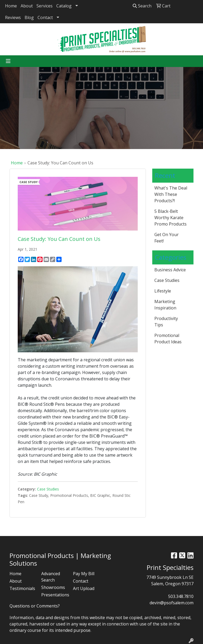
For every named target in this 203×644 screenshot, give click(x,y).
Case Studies (48, 489)
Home (11, 6)
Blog (29, 17)
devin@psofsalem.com (172, 603)
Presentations (54, 595)
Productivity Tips (166, 322)
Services (45, 6)
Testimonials (22, 588)
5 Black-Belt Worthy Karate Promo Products (170, 218)
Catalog (64, 6)
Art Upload (84, 588)
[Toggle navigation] (8, 61)
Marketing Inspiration (165, 305)
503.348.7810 (181, 596)
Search (142, 6)
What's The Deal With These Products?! (171, 194)
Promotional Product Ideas (168, 339)
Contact (45, 17)
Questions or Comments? (35, 606)
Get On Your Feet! (167, 238)
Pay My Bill (84, 574)
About (27, 6)
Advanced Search (51, 577)
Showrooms (53, 587)
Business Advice (170, 270)
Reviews (13, 17)
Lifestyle (163, 291)
